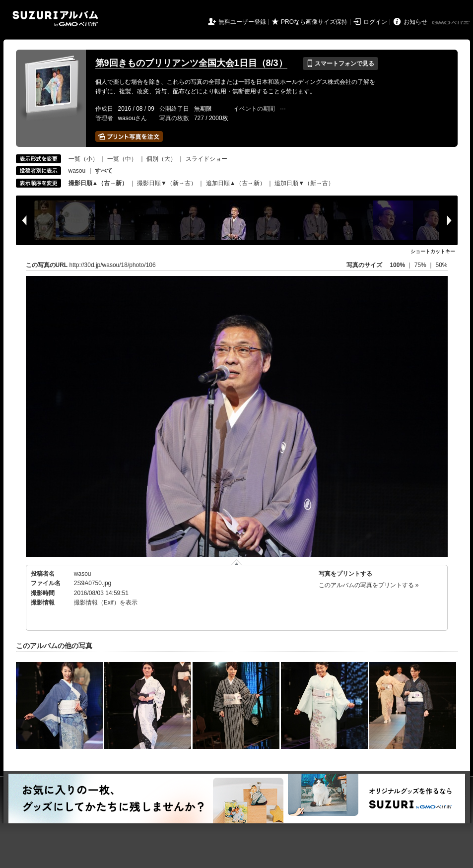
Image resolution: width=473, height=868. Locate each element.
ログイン (375, 22)
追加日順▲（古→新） (236, 183)
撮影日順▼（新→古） (167, 183)
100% (397, 265)
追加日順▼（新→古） (304, 183)
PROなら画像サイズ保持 (314, 22)
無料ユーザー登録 (242, 22)
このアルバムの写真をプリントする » (369, 585)
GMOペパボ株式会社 (452, 23)
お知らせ (415, 22)
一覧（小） (83, 159)
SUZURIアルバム (55, 19)
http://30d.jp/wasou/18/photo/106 (113, 265)
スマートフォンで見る (340, 64)
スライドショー (206, 159)
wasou (77, 171)
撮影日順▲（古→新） (98, 183)
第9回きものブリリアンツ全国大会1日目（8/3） (191, 63)
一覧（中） (122, 159)
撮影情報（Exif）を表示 (106, 602)
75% (421, 265)
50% (441, 265)
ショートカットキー (433, 251)
